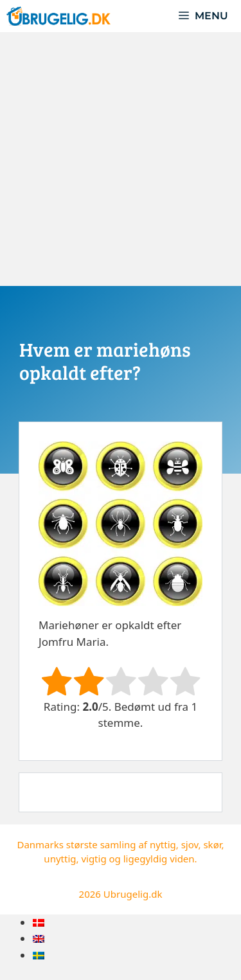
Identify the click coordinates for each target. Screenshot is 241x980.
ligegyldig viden (159, 859)
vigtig (94, 859)
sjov (190, 844)
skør (212, 844)
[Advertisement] (121, 159)
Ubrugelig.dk (133, 894)
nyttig (163, 844)
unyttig (60, 859)
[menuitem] (39, 922)
